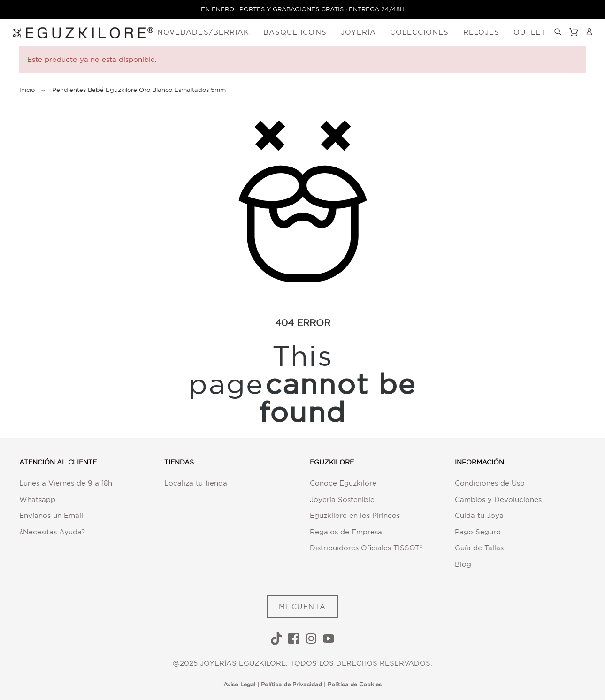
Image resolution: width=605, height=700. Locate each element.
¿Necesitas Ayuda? (52, 532)
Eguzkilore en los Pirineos (355, 516)
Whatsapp (37, 499)
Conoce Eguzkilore (343, 483)
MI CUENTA (302, 606)
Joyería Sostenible (342, 499)
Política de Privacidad (291, 685)
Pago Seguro (478, 532)
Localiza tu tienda (196, 483)
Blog (463, 564)
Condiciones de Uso (490, 483)
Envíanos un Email (51, 516)
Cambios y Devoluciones (498, 499)
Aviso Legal (239, 685)
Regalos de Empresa (346, 532)
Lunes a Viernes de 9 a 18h (66, 483)
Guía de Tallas (479, 548)
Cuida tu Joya (479, 516)
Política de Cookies (355, 685)
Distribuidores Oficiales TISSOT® (366, 548)
